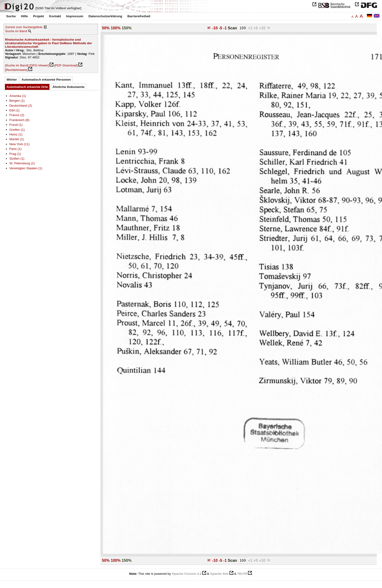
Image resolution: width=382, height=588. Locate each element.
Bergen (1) (17, 101)
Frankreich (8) (20, 120)
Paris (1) (15, 149)
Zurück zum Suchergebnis (24, 27)
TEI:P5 (242, 574)
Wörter (12, 80)
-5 (221, 28)
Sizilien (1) (17, 159)
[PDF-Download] (66, 65)
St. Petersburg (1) (22, 163)
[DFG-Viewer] (39, 65)
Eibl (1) (15, 110)
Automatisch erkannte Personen (46, 80)
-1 (225, 28)
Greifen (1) (17, 130)
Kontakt (55, 16)
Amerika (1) (18, 96)
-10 (215, 28)
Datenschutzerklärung (105, 16)
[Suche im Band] (17, 65)
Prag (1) (15, 154)
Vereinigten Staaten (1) (26, 168)
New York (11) (20, 144)
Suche (11, 16)
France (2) (17, 115)
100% (116, 28)
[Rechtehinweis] (16, 70)
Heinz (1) (16, 134)
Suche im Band (16, 31)
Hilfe (24, 16)
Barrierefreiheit (139, 16)
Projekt (39, 16)
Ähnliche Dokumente (68, 87)
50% (106, 28)
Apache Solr (219, 574)
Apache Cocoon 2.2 (187, 574)
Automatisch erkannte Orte (27, 87)
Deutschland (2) (21, 106)
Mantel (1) (17, 139)
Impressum (75, 16)
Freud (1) (16, 125)
